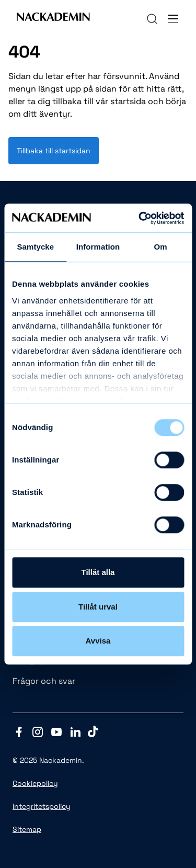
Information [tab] (98, 247)
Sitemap (27, 829)
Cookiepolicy (35, 783)
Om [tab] (161, 247)
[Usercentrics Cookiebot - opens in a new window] (140, 218)
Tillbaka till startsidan (54, 151)
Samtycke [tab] (35, 247)
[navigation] (152, 19)
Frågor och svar (44, 681)
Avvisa (98, 641)
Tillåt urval (98, 607)
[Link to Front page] (53, 19)
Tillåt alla (98, 572)
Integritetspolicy (42, 806)
